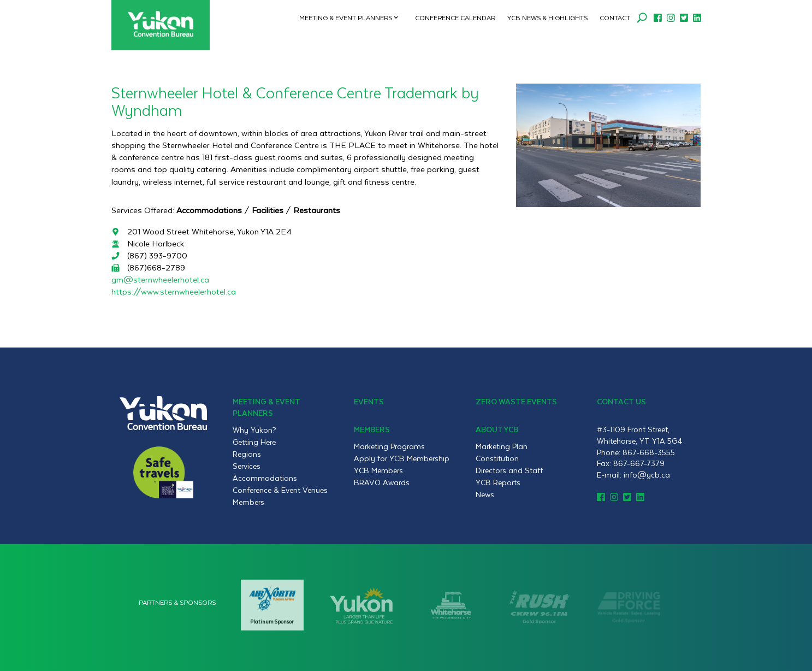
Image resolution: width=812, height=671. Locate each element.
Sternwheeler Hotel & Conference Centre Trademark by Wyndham (295, 101)
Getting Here (254, 442)
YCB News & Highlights (547, 17)
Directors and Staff (509, 470)
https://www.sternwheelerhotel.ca (174, 292)
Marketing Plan (502, 446)
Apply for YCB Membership (402, 458)
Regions (247, 454)
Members (248, 502)
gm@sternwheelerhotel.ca (160, 279)
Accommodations (265, 478)
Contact (615, 17)
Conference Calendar (455, 17)
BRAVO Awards (382, 482)
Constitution (497, 458)
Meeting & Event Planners (346, 17)
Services (247, 466)
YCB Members (378, 470)
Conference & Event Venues (280, 490)
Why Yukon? (254, 430)
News (485, 495)
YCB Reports (498, 482)
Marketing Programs (389, 446)
